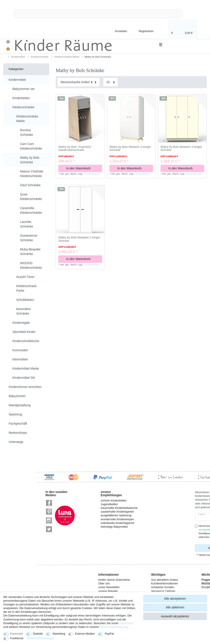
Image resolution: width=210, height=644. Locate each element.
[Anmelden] (117, 31)
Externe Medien (85, 634)
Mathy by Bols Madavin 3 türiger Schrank (181, 149)
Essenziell (17, 634)
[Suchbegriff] (98, 14)
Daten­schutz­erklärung (114, 627)
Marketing (59, 634)
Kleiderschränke (39, 57)
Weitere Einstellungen (41, 638)
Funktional (17, 638)
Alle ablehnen (175, 607)
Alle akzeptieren (175, 599)
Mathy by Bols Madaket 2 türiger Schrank (79, 239)
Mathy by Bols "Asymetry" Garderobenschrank (75, 149)
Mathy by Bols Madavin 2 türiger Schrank (130, 149)
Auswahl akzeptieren (175, 616)
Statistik (38, 634)
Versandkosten (92, 174)
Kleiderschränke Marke (67, 57)
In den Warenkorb (82, 168)
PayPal (109, 634)
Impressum (126, 623)
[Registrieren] (143, 31)
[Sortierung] (78, 82)
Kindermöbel (18, 57)
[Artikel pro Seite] (111, 82)
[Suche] (190, 14)
